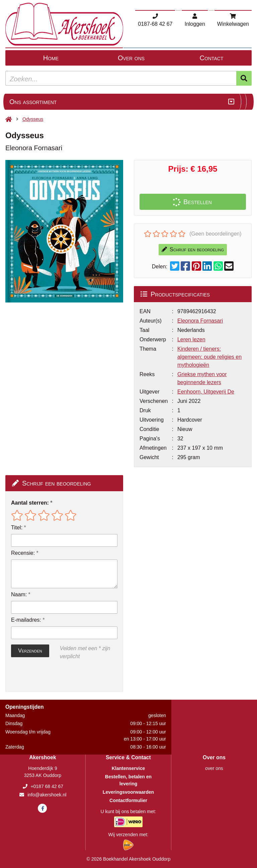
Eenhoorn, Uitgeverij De (206, 392)
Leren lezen (191, 339)
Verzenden (30, 651)
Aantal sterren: (30, 503)
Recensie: (23, 553)
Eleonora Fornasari (200, 321)
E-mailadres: (26, 620)
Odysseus (33, 119)
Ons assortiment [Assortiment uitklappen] (33, 102)
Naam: (19, 594)
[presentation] (54, 676)
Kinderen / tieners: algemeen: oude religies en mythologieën (209, 357)
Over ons (131, 58)
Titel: (17, 528)
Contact (212, 58)
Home (51, 58)
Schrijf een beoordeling (193, 249)
